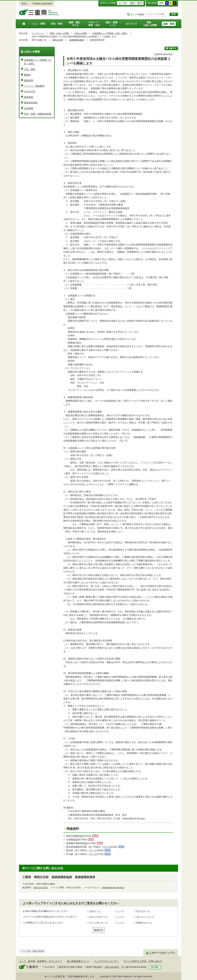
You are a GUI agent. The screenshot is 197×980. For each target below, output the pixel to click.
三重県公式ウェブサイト (39, 12)
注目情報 (29, 108)
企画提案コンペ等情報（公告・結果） (110, 33)
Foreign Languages (42, 3)
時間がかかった (144, 923)
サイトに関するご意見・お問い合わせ (143, 961)
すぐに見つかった (99, 923)
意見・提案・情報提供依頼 (38, 114)
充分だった (95, 911)
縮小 (133, 3)
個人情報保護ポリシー (78, 961)
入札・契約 (30, 69)
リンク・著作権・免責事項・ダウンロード (41, 961)
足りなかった (143, 911)
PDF (80, 836)
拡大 (140, 3)
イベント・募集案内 (34, 86)
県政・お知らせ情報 (59, 33)
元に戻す (123, 3)
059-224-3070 (112, 967)
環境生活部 (58, 40)
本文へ (25, 3)
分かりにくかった (146, 917)
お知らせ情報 (80, 33)
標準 (161, 3)
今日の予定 (30, 91)
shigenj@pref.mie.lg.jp (113, 888)
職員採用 (29, 80)
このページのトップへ (162, 953)
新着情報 (29, 97)
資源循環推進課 (77, 40)
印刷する (171, 48)
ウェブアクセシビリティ (106, 961)
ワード (107, 847)
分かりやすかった (99, 917)
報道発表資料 (31, 103)
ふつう (121, 911)
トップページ (38, 33)
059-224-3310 (41, 888)
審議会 (27, 75)
